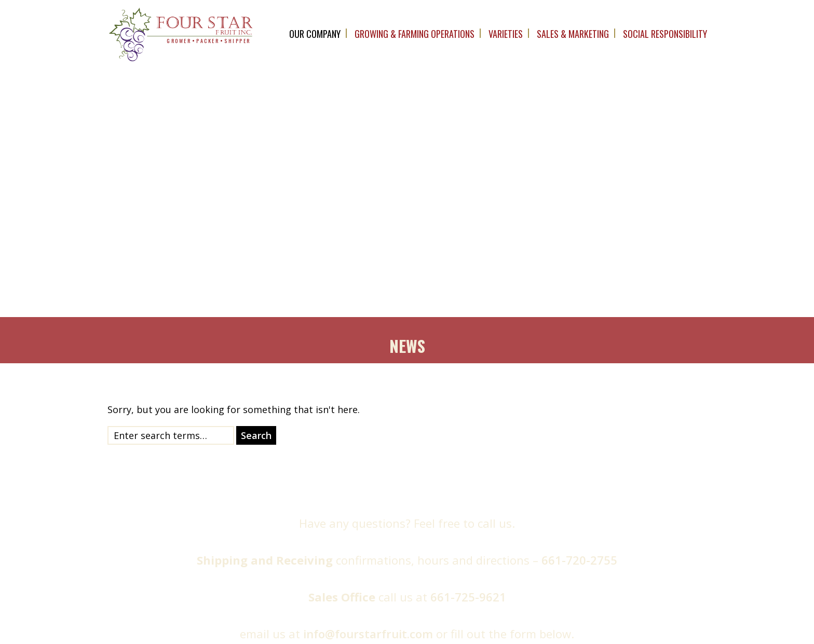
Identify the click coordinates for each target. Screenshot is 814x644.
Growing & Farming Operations (415, 34)
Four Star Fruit (295, 626)
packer (208, 41)
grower (179, 41)
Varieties (506, 34)
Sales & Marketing (573, 34)
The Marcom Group (535, 626)
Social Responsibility (665, 34)
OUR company (315, 34)
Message (508, 500)
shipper (238, 41)
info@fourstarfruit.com (368, 299)
